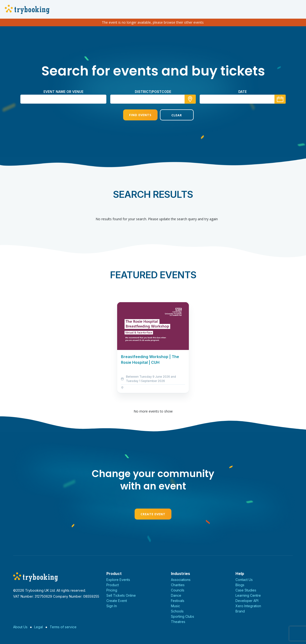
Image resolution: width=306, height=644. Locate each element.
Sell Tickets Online (121, 595)
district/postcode (153, 92)
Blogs (240, 585)
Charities (178, 585)
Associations (181, 580)
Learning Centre (248, 595)
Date (243, 92)
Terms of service (63, 627)
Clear (171, 115)
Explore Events (118, 580)
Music (175, 606)
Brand (240, 611)
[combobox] (153, 99)
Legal (38, 627)
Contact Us (244, 580)
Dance (176, 595)
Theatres (178, 622)
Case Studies (246, 590)
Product (113, 585)
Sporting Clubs (183, 616)
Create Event (153, 514)
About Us (20, 627)
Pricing (112, 590)
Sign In (112, 606)
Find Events (135, 115)
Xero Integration (248, 606)
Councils (178, 590)
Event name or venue (63, 92)
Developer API (247, 601)
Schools (177, 611)
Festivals (178, 601)
